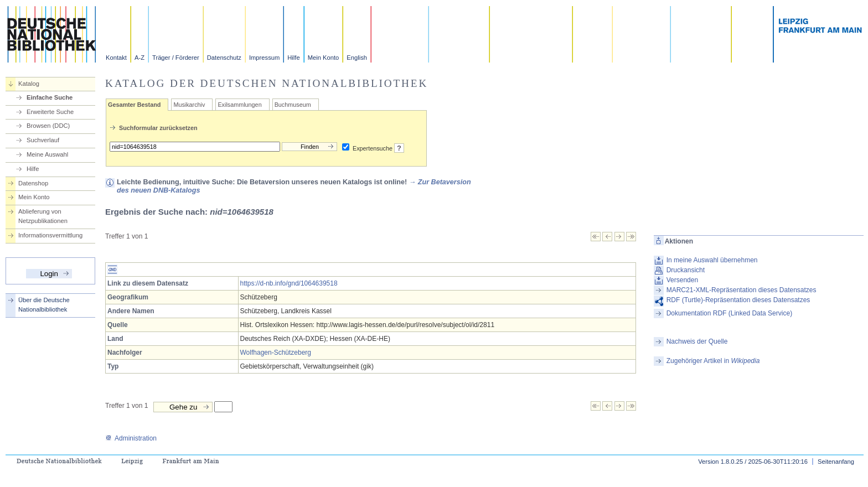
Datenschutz (224, 58)
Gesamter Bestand (134, 105)
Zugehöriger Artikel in (713, 361)
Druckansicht (686, 270)
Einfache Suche (50, 97)
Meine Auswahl (47, 154)
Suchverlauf (43, 140)
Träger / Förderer (176, 58)
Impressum (264, 58)
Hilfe (293, 58)
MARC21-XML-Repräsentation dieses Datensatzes (742, 290)
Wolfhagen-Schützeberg (276, 353)
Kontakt (116, 58)
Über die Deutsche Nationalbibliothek (44, 305)
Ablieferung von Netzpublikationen (43, 216)
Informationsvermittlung (50, 235)
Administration (131, 438)
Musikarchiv (189, 105)
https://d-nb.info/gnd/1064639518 (289, 283)
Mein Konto (324, 58)
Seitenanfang (836, 462)
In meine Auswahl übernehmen (712, 260)
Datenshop (33, 183)
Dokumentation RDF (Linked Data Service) (729, 313)
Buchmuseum (293, 105)
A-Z (139, 58)
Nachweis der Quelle (697, 341)
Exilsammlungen (239, 105)
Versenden (682, 280)
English (357, 58)
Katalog (29, 84)
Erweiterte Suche (50, 112)
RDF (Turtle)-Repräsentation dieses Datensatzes (738, 300)
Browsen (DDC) (48, 126)
